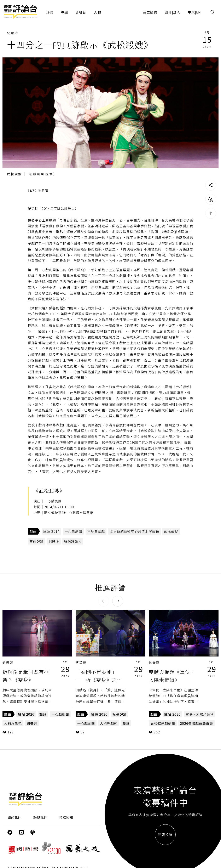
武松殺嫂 (171, 531)
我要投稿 (150, 12)
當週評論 (36, 541)
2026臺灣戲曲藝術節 (196, 723)
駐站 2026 (26, 714)
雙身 (43, 714)
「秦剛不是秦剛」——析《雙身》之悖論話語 (99, 680)
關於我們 (14, 817)
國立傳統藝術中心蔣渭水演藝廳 (134, 531)
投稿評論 (120, 714)
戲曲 (33, 531)
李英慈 (81, 662)
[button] (104, 601)
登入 (177, 12)
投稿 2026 (99, 714)
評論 (50, 12)
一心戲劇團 (73, 531)
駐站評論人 (73, 541)
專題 (64, 12)
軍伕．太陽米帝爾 (200, 714)
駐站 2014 (51, 531)
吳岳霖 (154, 662)
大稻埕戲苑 (13, 723)
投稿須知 (66, 817)
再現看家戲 (96, 531)
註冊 (168, 12)
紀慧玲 (13, 33)
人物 (98, 12)
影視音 (81, 12)
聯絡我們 (40, 817)
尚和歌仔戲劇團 (163, 723)
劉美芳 (8, 662)
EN (199, 12)
